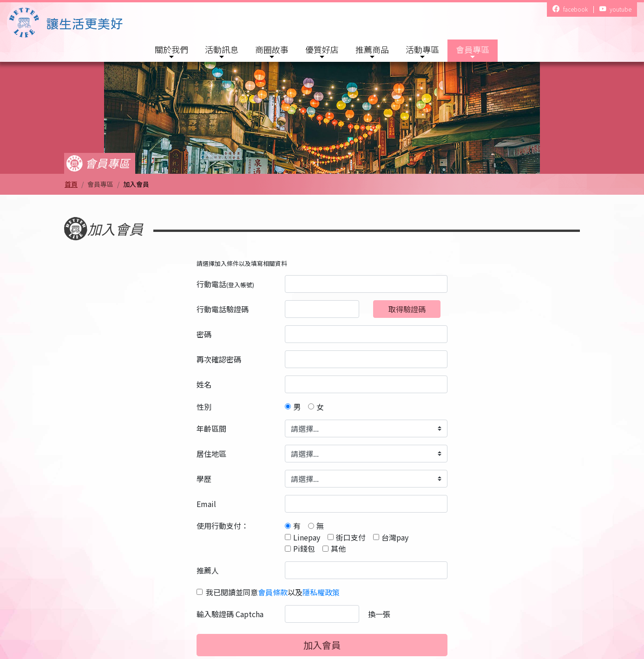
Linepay (307, 537)
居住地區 (211, 454)
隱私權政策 (321, 592)
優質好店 (322, 49)
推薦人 (208, 570)
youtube (615, 10)
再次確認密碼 (219, 359)
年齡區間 (211, 428)
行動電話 (225, 284)
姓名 (204, 384)
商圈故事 (272, 49)
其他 (338, 548)
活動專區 (422, 49)
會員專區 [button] (473, 49)
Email (206, 504)
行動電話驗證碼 (223, 309)
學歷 (204, 479)
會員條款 (273, 592)
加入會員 (322, 645)
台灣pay (395, 537)
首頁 (71, 184)
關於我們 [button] (171, 49)
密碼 (204, 334)
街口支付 (351, 537)
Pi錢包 (304, 548)
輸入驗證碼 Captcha (230, 614)
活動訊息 (222, 49)
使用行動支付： (223, 526)
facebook (570, 10)
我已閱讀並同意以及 (273, 592)
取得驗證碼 (407, 309)
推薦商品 (372, 49)
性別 (204, 407)
